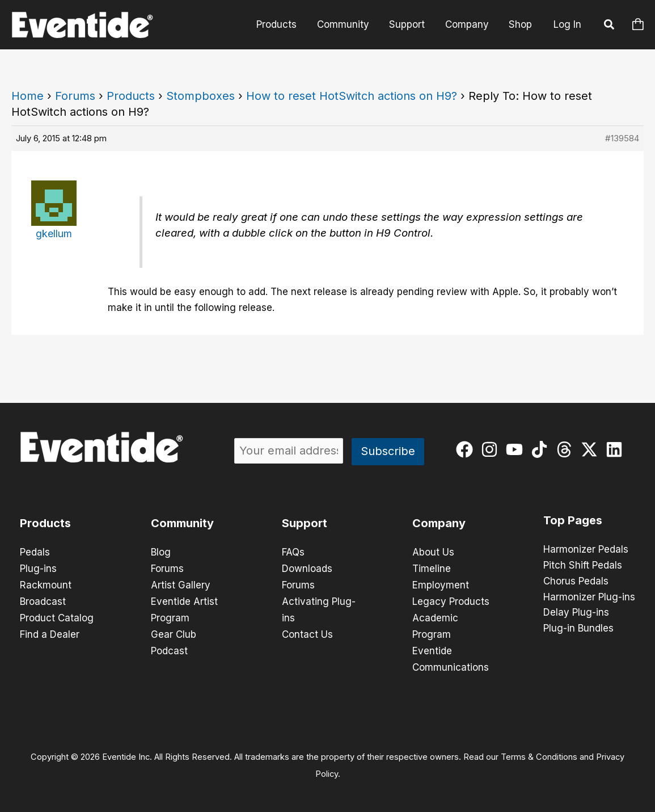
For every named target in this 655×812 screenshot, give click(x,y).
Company (468, 24)
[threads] (567, 449)
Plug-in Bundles (578, 629)
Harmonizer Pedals (586, 550)
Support (409, 24)
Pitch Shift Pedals (583, 566)
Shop (521, 24)
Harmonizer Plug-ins (589, 598)
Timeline (432, 568)
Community (346, 24)
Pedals (35, 552)
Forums (75, 96)
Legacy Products (451, 600)
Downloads (307, 568)
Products (280, 24)
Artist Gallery (181, 584)
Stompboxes (200, 96)
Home (28, 96)
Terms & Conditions (539, 753)
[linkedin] (617, 449)
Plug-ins (38, 568)
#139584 (622, 138)
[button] (610, 26)
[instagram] (492, 449)
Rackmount (46, 584)
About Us (433, 552)
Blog (161, 552)
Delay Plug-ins (576, 613)
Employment (441, 584)
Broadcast (43, 600)
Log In (567, 24)
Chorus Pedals (576, 582)
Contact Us (307, 632)
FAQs (293, 552)
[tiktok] (542, 449)
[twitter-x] (592, 449)
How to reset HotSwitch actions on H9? (352, 96)
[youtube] (517, 449)
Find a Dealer (50, 632)
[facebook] (467, 449)
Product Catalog (57, 616)
